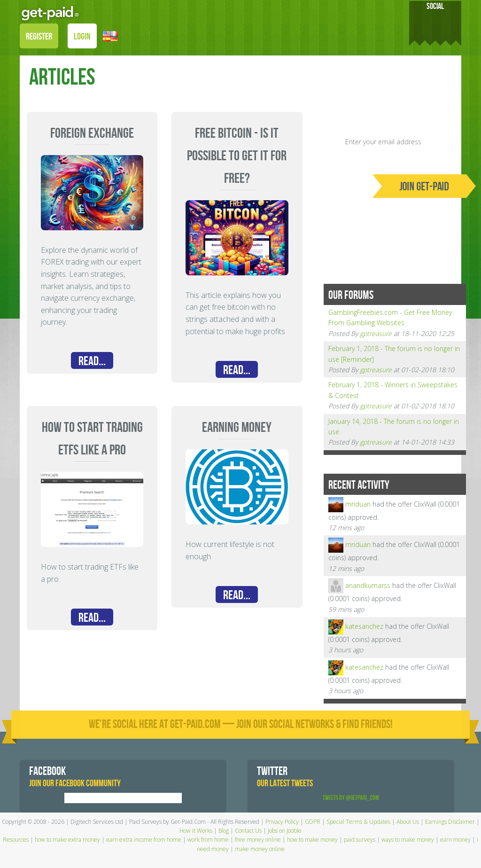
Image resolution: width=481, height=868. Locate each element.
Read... (92, 361)
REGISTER (39, 37)
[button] (110, 35)
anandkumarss (368, 585)
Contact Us (248, 831)
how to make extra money (67, 840)
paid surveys (360, 840)
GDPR (313, 822)
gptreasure (376, 333)
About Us (408, 822)
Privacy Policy (282, 822)
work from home (208, 840)
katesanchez (364, 626)
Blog (224, 831)
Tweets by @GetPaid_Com (351, 798)
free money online (258, 840)
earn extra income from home (144, 840)
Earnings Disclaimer (450, 822)
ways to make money (408, 840)
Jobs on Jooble (285, 831)
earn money (455, 840)
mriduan (358, 504)
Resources (16, 840)
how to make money (312, 840)
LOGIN (82, 37)
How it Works (196, 831)
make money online (260, 849)
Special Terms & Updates (358, 822)
